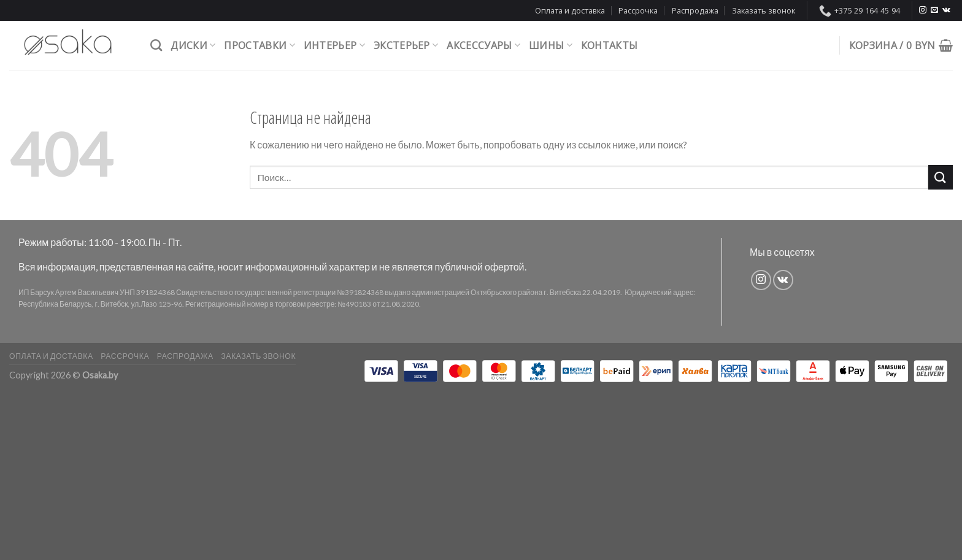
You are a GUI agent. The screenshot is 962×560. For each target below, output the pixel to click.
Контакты (610, 45)
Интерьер (334, 45)
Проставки (259, 45)
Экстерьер (406, 45)
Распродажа (695, 10)
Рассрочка (638, 10)
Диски (193, 45)
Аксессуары (483, 45)
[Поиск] (156, 45)
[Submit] (941, 177)
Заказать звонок (764, 10)
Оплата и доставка (570, 10)
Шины (551, 45)
